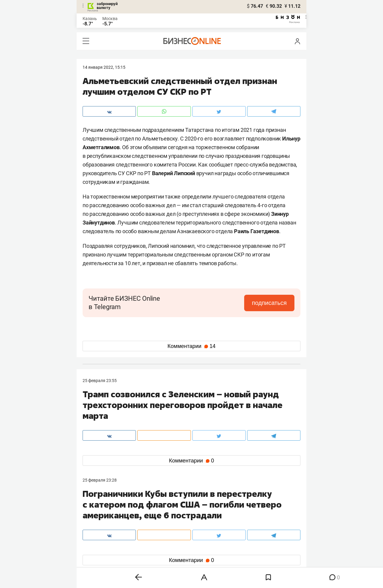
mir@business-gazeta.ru (178, 517)
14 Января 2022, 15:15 (104, 67)
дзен (201, 548)
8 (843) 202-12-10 (99, 510)
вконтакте (98, 538)
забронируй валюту (107, 6)
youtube (95, 557)
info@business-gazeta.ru (106, 517)
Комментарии (191, 346)
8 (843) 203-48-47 (172, 510)
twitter (202, 538)
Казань (90, 19)
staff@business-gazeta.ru (252, 510)
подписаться (269, 303)
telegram (96, 548)
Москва (110, 19)
